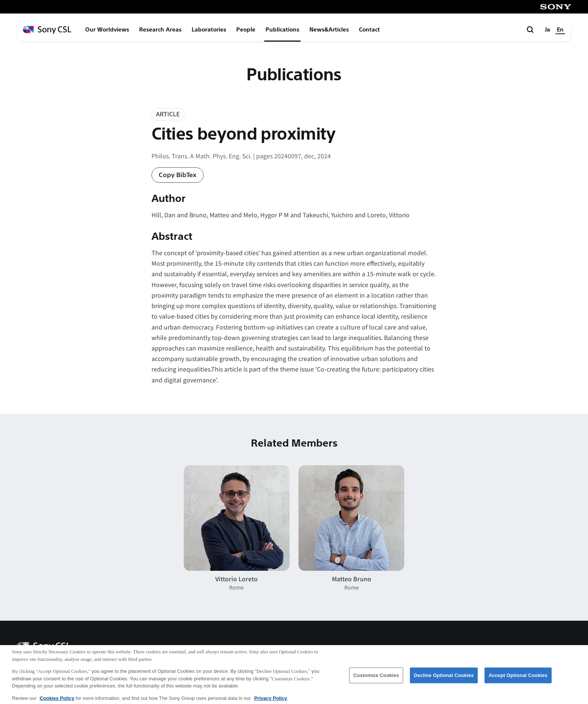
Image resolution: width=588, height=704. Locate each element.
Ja (547, 30)
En (560, 30)
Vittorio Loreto (236, 579)
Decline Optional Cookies (444, 679)
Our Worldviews (107, 30)
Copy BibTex (178, 175)
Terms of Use (490, 649)
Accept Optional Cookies (518, 679)
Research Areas (160, 30)
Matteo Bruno (352, 579)
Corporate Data (393, 649)
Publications (282, 30)
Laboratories (209, 30)
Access (444, 649)
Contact (369, 30)
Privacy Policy (548, 649)
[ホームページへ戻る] (47, 30)
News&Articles (329, 30)
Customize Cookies (376, 679)
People (246, 30)
